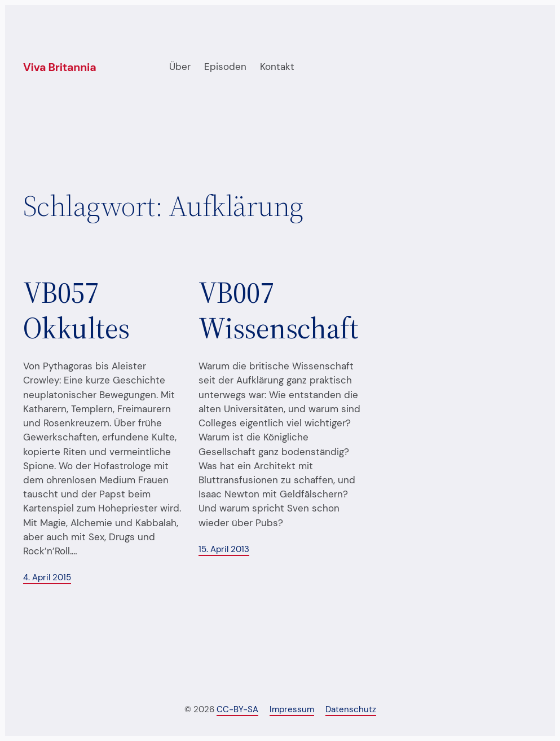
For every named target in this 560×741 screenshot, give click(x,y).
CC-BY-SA (237, 710)
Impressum (292, 710)
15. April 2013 (224, 550)
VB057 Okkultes (76, 310)
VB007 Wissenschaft (279, 310)
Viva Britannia (59, 67)
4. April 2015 (47, 578)
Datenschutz (351, 710)
